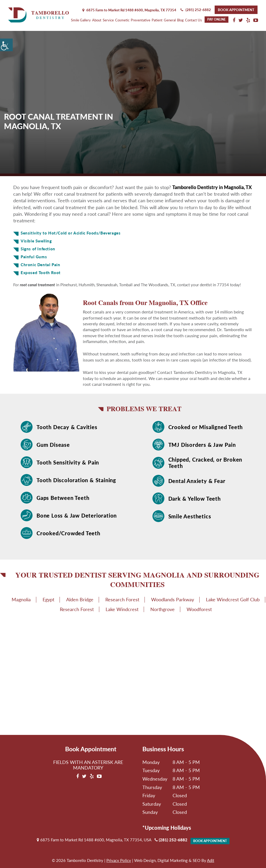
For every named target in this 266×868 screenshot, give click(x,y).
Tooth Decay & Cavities (67, 427)
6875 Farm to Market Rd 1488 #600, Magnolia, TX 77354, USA (94, 840)
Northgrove (163, 609)
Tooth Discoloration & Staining (76, 480)
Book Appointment (236, 10)
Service (108, 20)
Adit (211, 860)
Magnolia (21, 599)
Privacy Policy (119, 860)
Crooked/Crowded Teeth (68, 533)
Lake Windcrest (122, 609)
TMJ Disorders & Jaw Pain (202, 445)
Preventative (141, 20)
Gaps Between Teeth (63, 498)
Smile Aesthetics (190, 516)
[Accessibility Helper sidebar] (6, 45)
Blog (180, 20)
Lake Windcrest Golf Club (233, 599)
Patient (157, 20)
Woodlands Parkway (173, 599)
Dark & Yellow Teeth (195, 499)
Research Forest (122, 599)
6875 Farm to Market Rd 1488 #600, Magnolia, (129, 10)
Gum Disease (53, 445)
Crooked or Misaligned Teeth (206, 427)
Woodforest (199, 609)
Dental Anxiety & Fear (197, 481)
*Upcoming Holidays (167, 828)
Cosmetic (122, 20)
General (170, 20)
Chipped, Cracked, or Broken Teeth (205, 463)
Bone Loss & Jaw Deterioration (77, 515)
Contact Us (193, 20)
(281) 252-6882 (196, 10)
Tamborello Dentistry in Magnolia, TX (212, 187)
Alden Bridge (80, 599)
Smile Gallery (81, 20)
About (97, 20)
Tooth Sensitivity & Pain (68, 462)
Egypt (48, 599)
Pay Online (217, 19)
